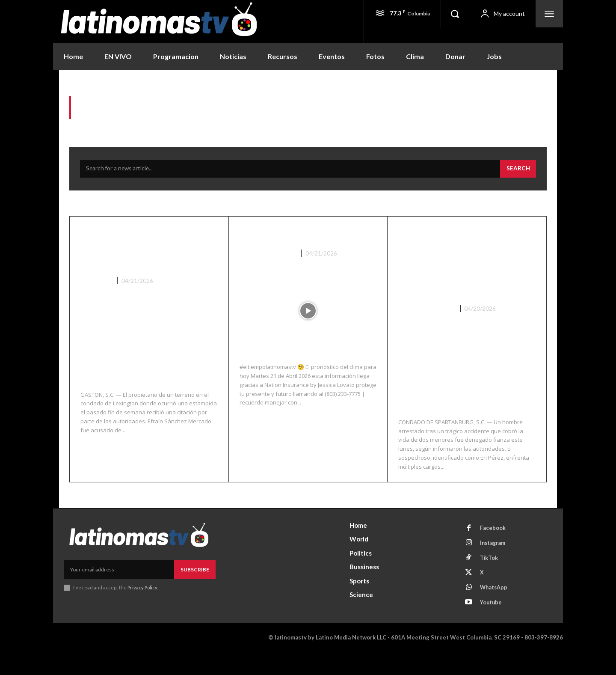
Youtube (493, 625)
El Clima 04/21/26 (288, 237)
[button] (455, 14)
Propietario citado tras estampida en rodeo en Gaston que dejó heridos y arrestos (145, 258)
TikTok (490, 578)
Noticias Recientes (269, 256)
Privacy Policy (142, 605)
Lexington (97, 298)
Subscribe (195, 587)
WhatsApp (496, 610)
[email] (119, 587)
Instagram (495, 562)
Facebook (494, 546)
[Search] (518, 172)
